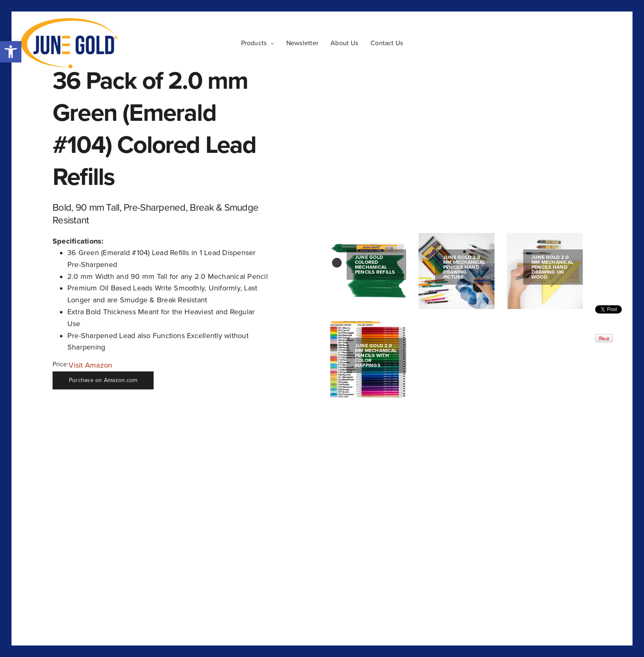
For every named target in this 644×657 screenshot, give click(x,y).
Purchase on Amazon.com (103, 380)
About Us (344, 43)
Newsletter (302, 43)
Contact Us (387, 43)
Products (254, 43)
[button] (11, 52)
